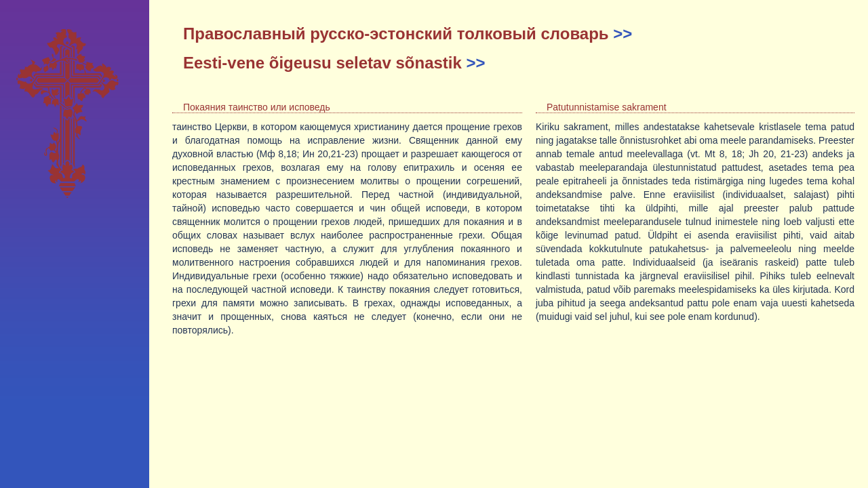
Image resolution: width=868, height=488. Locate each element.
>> (623, 34)
